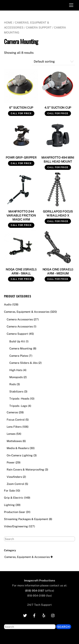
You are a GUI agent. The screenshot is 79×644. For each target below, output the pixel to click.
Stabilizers (16, 391)
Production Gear (15, 512)
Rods (13, 384)
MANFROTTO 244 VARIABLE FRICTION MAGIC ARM (21, 215)
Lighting (9, 505)
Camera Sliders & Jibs (23, 363)
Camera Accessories (20, 319)
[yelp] (44, 615)
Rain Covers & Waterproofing (25, 469)
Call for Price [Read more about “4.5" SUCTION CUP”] (58, 113)
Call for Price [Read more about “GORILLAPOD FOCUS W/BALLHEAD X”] (58, 221)
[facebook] (34, 615)
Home (8, 22)
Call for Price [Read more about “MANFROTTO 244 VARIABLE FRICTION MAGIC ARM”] (21, 225)
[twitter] (25, 615)
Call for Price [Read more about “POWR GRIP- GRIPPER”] (21, 163)
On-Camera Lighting (20, 455)
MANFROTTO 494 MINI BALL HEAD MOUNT (58, 160)
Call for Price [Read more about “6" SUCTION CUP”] (21, 113)
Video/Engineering (16, 526)
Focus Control (16, 420)
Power (11, 462)
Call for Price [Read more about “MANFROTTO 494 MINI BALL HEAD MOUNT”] (58, 167)
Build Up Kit (17, 341)
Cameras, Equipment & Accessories (27, 312)
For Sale (9, 491)
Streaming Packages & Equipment (26, 519)
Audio (8, 304)
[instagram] (53, 615)
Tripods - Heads (19, 399)
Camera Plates (19, 356)
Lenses (11, 434)
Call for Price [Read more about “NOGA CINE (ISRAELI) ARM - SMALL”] (21, 279)
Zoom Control (15, 484)
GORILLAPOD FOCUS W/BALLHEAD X (58, 213)
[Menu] (71, 5)
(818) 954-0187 (35, 591)
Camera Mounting (21, 348)
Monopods (16, 377)
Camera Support (39, 27)
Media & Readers (18, 448)
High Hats (16, 370)
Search (64, 627)
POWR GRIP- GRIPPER (21, 158)
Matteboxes (14, 441)
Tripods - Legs (18, 406)
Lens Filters (14, 427)
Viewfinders (14, 477)
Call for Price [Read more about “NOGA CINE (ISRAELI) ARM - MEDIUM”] (58, 279)
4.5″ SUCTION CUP (58, 108)
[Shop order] (54, 62)
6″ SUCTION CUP (21, 108)
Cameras (12, 412)
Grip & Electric (14, 498)
